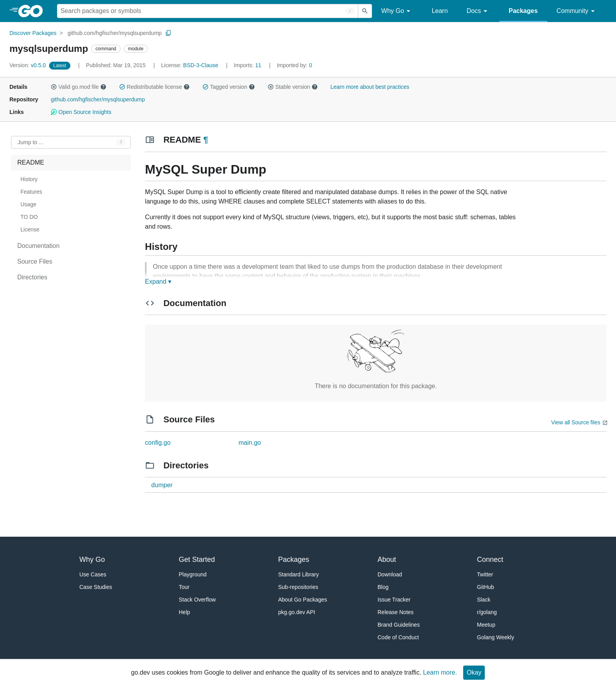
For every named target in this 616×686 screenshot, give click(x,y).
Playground (193, 574)
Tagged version (229, 87)
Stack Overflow (197, 600)
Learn (440, 11)
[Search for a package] (208, 11)
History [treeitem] (29, 179)
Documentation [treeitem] (38, 246)
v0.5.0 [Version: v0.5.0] (28, 65)
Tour (184, 587)
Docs (478, 11)
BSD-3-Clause (201, 65)
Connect (490, 559)
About (387, 559)
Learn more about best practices (370, 87)
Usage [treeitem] (28, 204)
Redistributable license (154, 87)
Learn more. (440, 672)
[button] (54, 87)
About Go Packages (303, 600)
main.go (250, 443)
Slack (484, 600)
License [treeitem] (30, 229)
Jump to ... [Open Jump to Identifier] (30, 142)
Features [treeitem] (31, 192)
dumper (162, 485)
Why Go (397, 11)
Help (184, 612)
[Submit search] (365, 11)
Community (577, 11)
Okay (474, 672)
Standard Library (299, 574)
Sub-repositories (298, 587)
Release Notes (396, 612)
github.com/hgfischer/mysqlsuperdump (115, 33)
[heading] (33, 11)
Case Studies (96, 587)
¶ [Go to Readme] (205, 140)
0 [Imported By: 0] (295, 65)
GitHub (486, 587)
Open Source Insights (81, 112)
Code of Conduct (398, 637)
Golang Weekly (496, 637)
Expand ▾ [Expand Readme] (158, 282)
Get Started (197, 559)
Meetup (486, 625)
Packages (523, 11)
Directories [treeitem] (32, 277)
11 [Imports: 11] (248, 65)
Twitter (485, 574)
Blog (383, 587)
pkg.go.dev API (297, 612)
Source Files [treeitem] (35, 261)
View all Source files (576, 422)
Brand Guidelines (399, 625)
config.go (158, 443)
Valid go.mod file (79, 87)
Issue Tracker (394, 600)
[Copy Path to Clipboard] (169, 33)
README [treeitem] (31, 162)
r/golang (487, 612)
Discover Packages (33, 33)
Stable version (293, 87)
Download (390, 574)
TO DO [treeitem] (29, 217)
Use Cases (93, 574)
